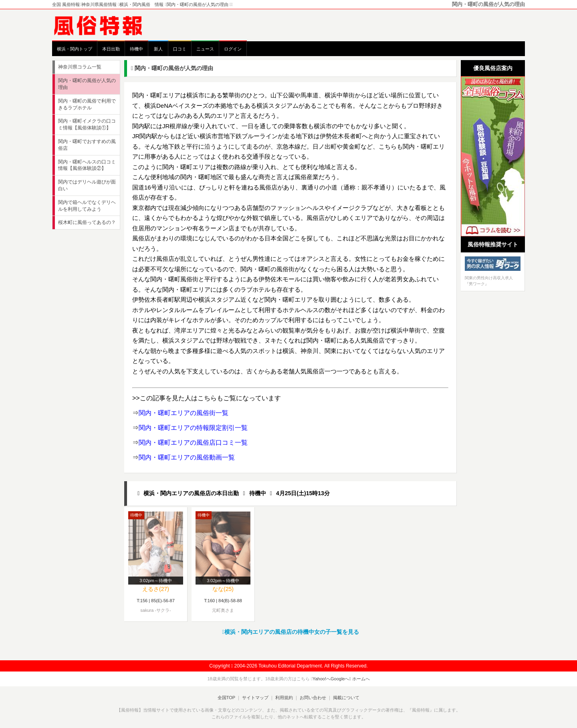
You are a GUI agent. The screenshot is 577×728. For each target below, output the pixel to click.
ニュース (205, 49)
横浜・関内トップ (75, 49)
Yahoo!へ (322, 679)
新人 (158, 49)
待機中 (136, 49)
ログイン (233, 49)
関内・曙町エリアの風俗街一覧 (184, 413)
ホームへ (360, 679)
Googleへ (340, 679)
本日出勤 (111, 49)
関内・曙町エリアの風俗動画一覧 (187, 457)
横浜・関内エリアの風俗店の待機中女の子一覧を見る (290, 632)
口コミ (180, 49)
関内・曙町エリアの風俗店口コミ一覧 (193, 443)
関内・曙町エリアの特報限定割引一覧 (193, 428)
